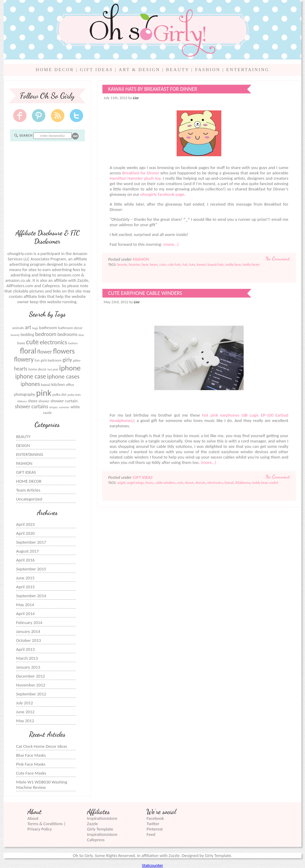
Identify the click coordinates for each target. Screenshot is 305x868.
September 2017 (31, 542)
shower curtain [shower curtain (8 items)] (64, 401)
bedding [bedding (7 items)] (27, 335)
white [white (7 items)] (75, 407)
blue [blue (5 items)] (81, 335)
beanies (135, 265)
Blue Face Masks (31, 755)
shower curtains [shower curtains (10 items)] (32, 407)
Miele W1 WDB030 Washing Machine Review (42, 785)
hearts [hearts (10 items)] (21, 369)
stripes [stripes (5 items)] (53, 407)
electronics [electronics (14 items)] (53, 342)
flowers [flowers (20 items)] (64, 351)
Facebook (155, 818)
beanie (122, 265)
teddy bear (233, 265)
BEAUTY (178, 70)
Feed (151, 834)
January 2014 (28, 631)
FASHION (208, 70)
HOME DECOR (55, 70)
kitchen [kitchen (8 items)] (58, 384)
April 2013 (25, 649)
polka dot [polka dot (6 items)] (59, 394)
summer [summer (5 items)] (64, 407)
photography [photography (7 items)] (25, 394)
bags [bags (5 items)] (35, 328)
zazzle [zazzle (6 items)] (47, 413)
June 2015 (25, 578)
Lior (136, 98)
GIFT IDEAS (96, 70)
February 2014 (29, 623)
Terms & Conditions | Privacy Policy (47, 826)
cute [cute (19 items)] (32, 342)
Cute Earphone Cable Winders (145, 293)
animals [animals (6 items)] (18, 328)
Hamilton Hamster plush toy (135, 178)
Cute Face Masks (31, 773)
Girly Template (100, 829)
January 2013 (28, 667)
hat (185, 265)
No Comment (278, 259)
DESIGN (23, 445)
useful (274, 483)
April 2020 (25, 533)
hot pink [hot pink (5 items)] (53, 369)
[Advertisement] (47, 185)
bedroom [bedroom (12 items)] (46, 334)
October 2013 (28, 640)
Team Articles (28, 490)
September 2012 (31, 694)
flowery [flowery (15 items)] (24, 359)
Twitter (153, 824)
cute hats (174, 265)
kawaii (201, 265)
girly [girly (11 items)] (67, 360)
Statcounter (153, 865)
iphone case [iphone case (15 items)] (31, 376)
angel (121, 483)
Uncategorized (29, 499)
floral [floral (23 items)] (28, 351)
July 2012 (25, 703)
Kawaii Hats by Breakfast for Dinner (153, 89)
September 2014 (31, 596)
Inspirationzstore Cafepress (102, 837)
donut (189, 483)
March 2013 (27, 658)
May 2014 (25, 605)
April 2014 (25, 614)
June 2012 (25, 712)
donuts (200, 483)
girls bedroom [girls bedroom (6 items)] (51, 360)
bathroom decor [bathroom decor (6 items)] (70, 328)
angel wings (135, 483)
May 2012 (25, 721)
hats (192, 265)
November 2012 (31, 685)
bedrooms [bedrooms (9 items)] (67, 334)
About (33, 818)
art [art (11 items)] (28, 327)
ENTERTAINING (248, 70)
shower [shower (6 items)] (44, 401)
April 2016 (25, 560)
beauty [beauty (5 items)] (15, 335)
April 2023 (25, 524)
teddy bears (251, 265)
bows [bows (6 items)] (21, 343)
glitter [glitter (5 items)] (77, 361)
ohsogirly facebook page (162, 194)
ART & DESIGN (140, 70)
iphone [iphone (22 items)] (70, 368)
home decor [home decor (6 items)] (37, 369)
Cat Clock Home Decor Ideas (42, 746)
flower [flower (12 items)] (45, 352)
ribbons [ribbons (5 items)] (22, 401)
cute (162, 265)
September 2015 (31, 569)
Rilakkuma (243, 483)
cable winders (165, 483)
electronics (215, 483)
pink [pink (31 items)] (44, 393)
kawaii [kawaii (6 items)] (46, 385)
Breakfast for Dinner (141, 173)
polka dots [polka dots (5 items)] (74, 395)
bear (145, 265)
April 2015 (25, 587)
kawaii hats (216, 265)
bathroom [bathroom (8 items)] (48, 328)
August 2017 (27, 551)
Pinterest (155, 829)
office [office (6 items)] (70, 385)
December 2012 (31, 676)
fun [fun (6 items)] (37, 360)
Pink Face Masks (31, 764)
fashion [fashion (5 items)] (73, 343)
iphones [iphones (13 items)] (30, 384)
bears (154, 265)
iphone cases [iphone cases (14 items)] (63, 376)
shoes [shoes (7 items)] (33, 401)
